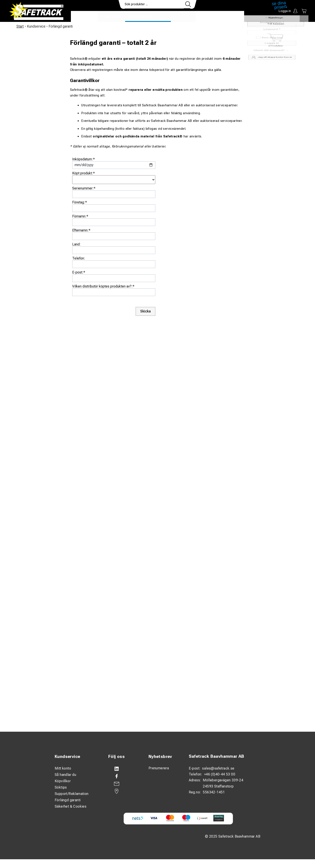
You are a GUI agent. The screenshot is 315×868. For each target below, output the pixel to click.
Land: (76, 244)
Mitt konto (63, 768)
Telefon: (79, 258)
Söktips (61, 787)
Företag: (80, 202)
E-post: (79, 272)
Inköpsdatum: (83, 159)
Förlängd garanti (68, 800)
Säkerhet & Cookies (71, 806)
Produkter (85, 17)
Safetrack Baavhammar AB (217, 756)
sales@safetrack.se (218, 768)
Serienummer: (84, 188)
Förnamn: (80, 216)
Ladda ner (232, 17)
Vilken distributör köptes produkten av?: (103, 286)
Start (20, 26)
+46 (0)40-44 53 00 (220, 774)
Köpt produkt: (83, 173)
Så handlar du (65, 775)
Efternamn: (81, 230)
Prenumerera (159, 768)
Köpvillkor (63, 781)
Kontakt (207, 17)
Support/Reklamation (72, 794)
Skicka (145, 311)
